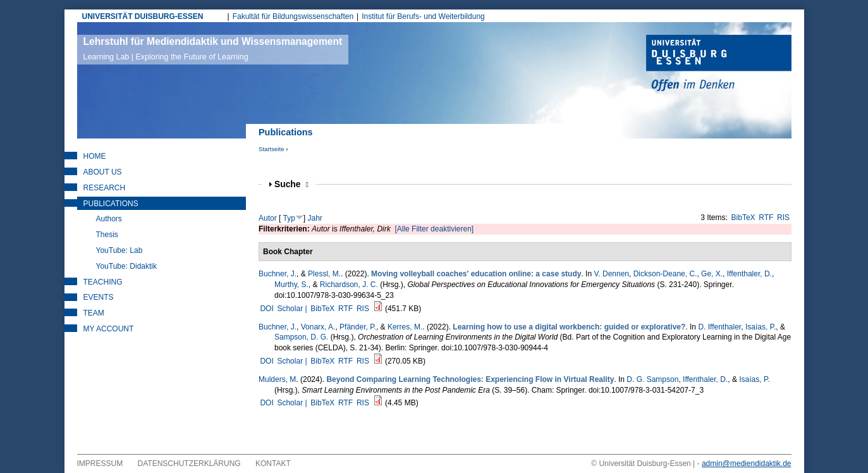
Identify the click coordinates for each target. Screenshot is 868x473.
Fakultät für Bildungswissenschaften (293, 16)
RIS (783, 218)
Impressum (100, 464)
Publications (111, 204)
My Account (109, 329)
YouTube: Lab (119, 250)
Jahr (315, 218)
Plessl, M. (324, 274)
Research (105, 188)
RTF (766, 218)
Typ (289, 218)
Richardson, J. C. (349, 285)
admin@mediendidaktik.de (747, 464)
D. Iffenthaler (719, 327)
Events (99, 297)
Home (95, 156)
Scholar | (293, 309)
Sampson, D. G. (301, 337)
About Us (103, 172)
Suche (291, 184)
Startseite (272, 149)
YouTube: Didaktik (127, 266)
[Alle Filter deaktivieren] (434, 229)
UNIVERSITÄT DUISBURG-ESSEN (143, 16)
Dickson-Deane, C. (665, 274)
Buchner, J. (278, 274)
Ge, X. (712, 274)
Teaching (103, 282)
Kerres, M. (405, 327)
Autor (268, 218)
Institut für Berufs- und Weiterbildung (423, 16)
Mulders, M (277, 379)
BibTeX (743, 218)
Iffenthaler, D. (749, 274)
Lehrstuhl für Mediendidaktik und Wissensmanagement (213, 49)
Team (94, 313)
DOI (266, 309)
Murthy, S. (291, 285)
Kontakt (273, 464)
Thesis (107, 235)
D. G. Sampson (652, 379)
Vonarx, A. (318, 327)
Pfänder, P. (358, 327)
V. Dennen (611, 274)
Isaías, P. (761, 327)
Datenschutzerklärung (189, 464)
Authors (109, 219)
